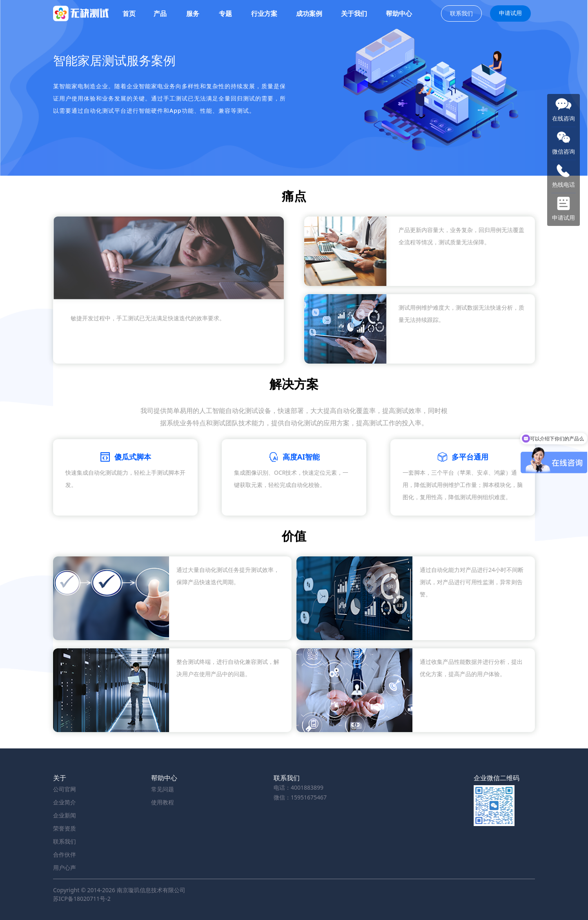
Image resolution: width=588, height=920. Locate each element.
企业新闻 (65, 815)
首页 (129, 13)
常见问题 (163, 789)
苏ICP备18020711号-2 (82, 899)
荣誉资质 (65, 828)
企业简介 (65, 802)
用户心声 (65, 868)
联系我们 (461, 13)
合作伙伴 (65, 854)
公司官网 (65, 789)
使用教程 (163, 802)
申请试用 (510, 13)
